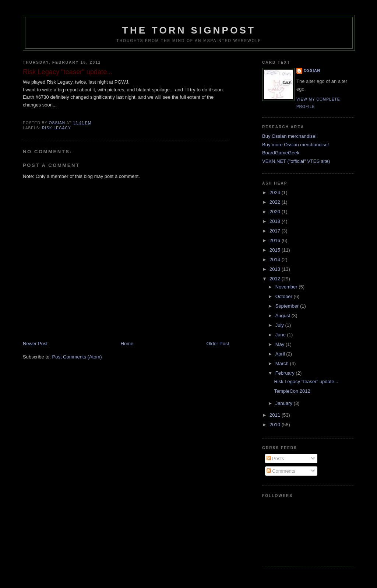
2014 (276, 260)
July (280, 325)
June (281, 335)
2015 (276, 250)
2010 (276, 425)
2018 (276, 221)
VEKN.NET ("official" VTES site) (296, 161)
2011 (276, 415)
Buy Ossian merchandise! (289, 136)
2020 (276, 212)
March (283, 363)
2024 (276, 192)
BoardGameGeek (281, 153)
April (281, 354)
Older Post (218, 344)
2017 (276, 231)
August (283, 316)
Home (127, 344)
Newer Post (35, 344)
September (288, 306)
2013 (276, 269)
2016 (276, 240)
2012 (276, 279)
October (285, 296)
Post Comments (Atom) (77, 357)
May (281, 344)
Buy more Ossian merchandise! (295, 145)
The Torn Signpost (189, 30)
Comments (281, 471)
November (287, 287)
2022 (276, 202)
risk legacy (57, 128)
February (286, 373)
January (285, 403)
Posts (275, 458)
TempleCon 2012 (292, 391)
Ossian (312, 71)
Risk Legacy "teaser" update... (306, 381)
